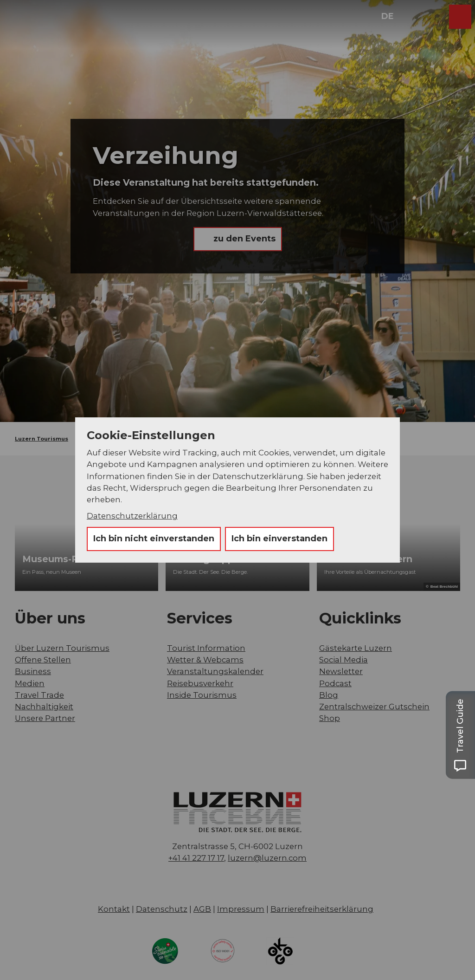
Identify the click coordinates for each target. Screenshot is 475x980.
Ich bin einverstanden (279, 539)
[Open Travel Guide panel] (460, 735)
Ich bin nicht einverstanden (154, 539)
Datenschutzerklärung (132, 516)
